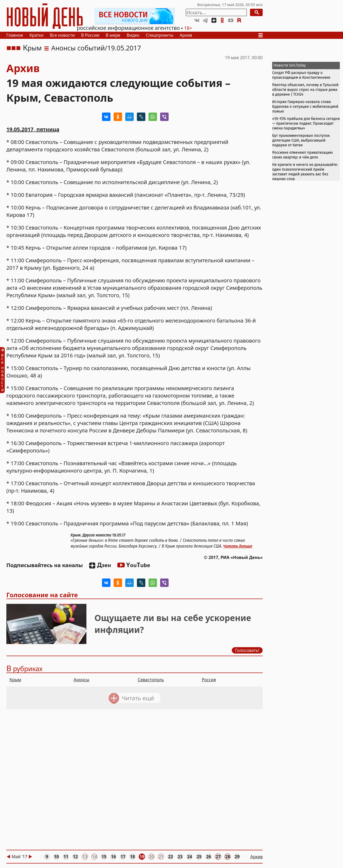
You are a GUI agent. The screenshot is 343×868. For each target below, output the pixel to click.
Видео (133, 35)
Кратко (36, 35)
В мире (113, 35)
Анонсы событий (78, 48)
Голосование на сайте (42, 595)
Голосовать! (247, 650)
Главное (15, 35)
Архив (186, 35)
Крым (32, 48)
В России (90, 35)
